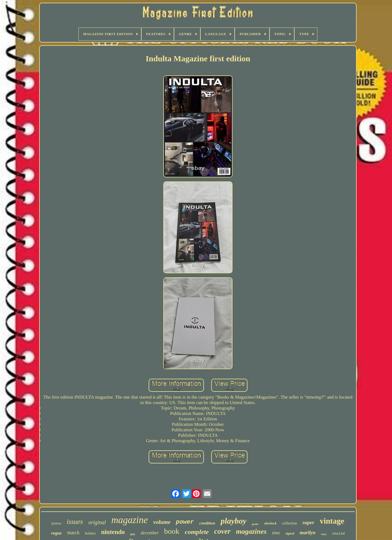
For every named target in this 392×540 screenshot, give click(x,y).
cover (222, 531)
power (185, 522)
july (133, 534)
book (172, 531)
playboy (233, 521)
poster (255, 524)
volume (162, 522)
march (73, 533)
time (276, 533)
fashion (56, 523)
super (308, 522)
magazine (130, 520)
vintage (332, 521)
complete (197, 532)
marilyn (308, 533)
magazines (251, 531)
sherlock (270, 523)
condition (207, 523)
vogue (56, 533)
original (97, 522)
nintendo (113, 532)
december (150, 533)
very (324, 534)
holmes (90, 533)
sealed (339, 534)
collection (290, 523)
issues (75, 522)
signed (290, 533)
